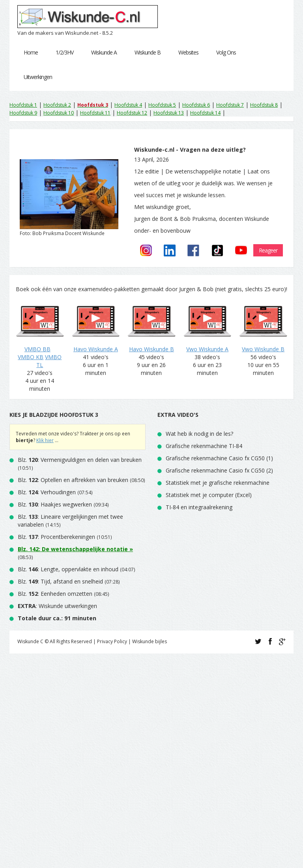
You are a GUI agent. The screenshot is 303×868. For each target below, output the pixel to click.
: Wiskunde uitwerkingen (57, 606)
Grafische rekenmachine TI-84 (204, 446)
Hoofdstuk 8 (264, 105)
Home (31, 52)
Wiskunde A (104, 52)
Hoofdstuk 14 (205, 113)
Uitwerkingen (38, 77)
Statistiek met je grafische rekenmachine (218, 483)
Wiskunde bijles (150, 641)
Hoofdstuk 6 (196, 105)
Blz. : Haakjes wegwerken (55, 504)
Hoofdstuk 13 (169, 113)
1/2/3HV (65, 52)
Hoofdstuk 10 (59, 113)
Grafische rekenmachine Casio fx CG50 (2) (219, 470)
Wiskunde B (148, 52)
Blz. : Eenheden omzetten (55, 594)
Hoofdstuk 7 (230, 105)
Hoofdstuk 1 (23, 105)
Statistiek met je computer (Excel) (209, 495)
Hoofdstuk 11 (95, 113)
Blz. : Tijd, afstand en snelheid (60, 581)
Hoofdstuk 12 (132, 113)
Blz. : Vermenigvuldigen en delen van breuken (80, 460)
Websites (188, 52)
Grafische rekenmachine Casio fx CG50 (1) (219, 458)
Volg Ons (226, 52)
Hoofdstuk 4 (128, 105)
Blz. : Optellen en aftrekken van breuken (73, 480)
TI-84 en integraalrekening (199, 507)
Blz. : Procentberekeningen (56, 537)
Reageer (268, 250)
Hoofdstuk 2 (57, 105)
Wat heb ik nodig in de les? (199, 434)
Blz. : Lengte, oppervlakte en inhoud (68, 569)
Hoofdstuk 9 (23, 113)
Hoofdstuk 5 (162, 105)
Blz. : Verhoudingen (47, 492)
